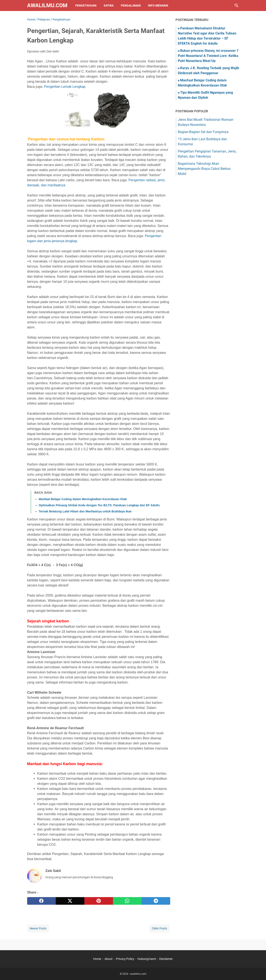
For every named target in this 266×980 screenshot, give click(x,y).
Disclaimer (166, 959)
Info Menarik (158, 5)
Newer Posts (38, 928)
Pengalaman (131, 5)
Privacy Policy (125, 959)
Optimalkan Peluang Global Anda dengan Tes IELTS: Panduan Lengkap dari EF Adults (99, 505)
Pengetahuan (86, 5)
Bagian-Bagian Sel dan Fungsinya (203, 132)
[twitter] (70, 901)
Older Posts (159, 928)
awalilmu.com (47, 5)
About (109, 959)
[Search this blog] (237, 5)
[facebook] (41, 901)
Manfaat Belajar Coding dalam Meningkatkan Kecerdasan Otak (83, 499)
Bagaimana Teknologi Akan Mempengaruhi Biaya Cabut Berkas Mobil (204, 169)
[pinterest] (99, 901)
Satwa (109, 5)
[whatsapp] (127, 901)
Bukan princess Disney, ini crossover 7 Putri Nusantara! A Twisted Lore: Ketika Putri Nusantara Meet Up (208, 56)
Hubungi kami (147, 959)
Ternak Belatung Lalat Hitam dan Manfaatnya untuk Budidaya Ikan (85, 511)
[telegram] (156, 901)
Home (97, 959)
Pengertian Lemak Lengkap (65, 87)
